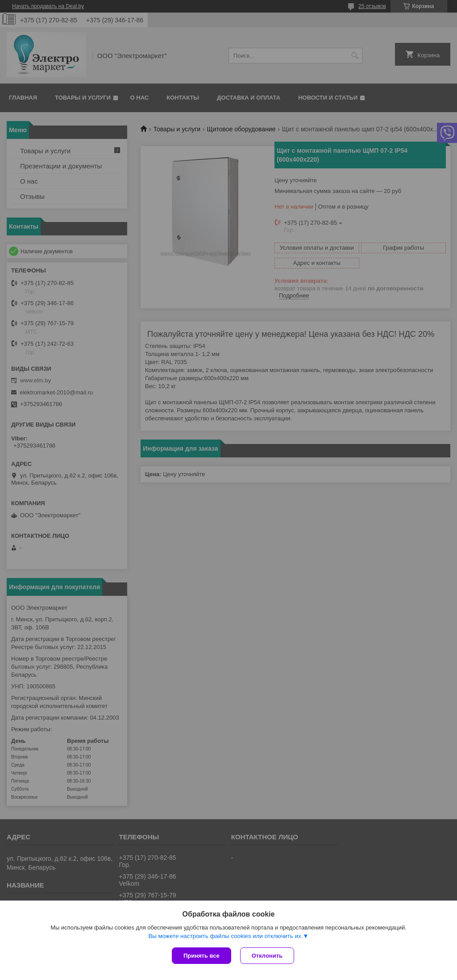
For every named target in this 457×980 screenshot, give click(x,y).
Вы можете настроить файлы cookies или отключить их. (225, 936)
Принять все (201, 956)
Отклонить (267, 956)
